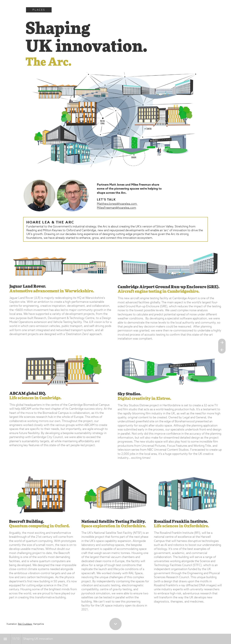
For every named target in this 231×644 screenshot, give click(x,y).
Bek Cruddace (25, 624)
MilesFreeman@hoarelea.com (116, 208)
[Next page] (222, 342)
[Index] (5, 639)
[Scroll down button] (115, 624)
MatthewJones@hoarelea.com (117, 204)
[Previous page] (222, 350)
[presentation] (115, 6)
